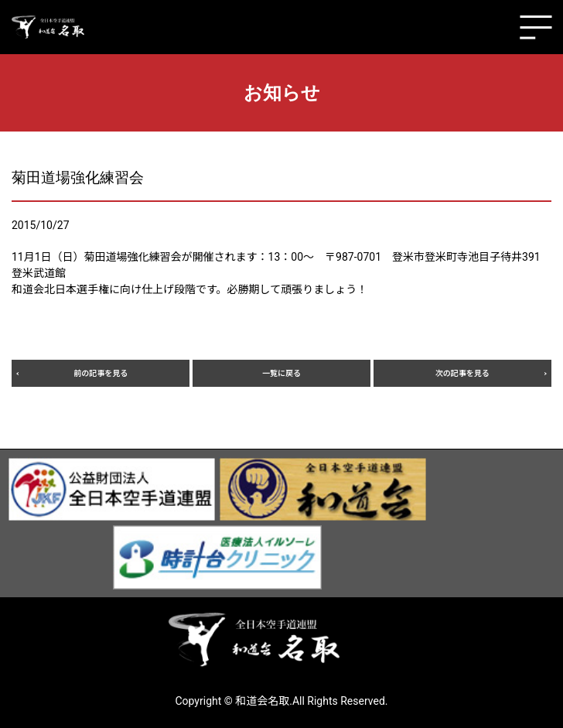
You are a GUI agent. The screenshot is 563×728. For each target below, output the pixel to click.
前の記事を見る (101, 373)
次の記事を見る (462, 373)
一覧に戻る (281, 373)
